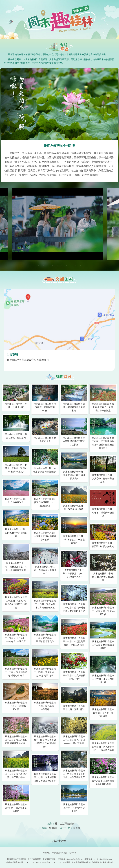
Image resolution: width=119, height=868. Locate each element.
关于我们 (46, 853)
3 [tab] (48, 266)
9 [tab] (76, 266)
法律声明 (73, 853)
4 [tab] (53, 266)
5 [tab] (57, 266)
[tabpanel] (60, 224)
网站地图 (55, 853)
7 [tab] (66, 266)
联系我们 (64, 853)
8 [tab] (71, 266)
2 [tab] (43, 266)
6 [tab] (62, 266)
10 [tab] (80, 266)
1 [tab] (39, 266)
